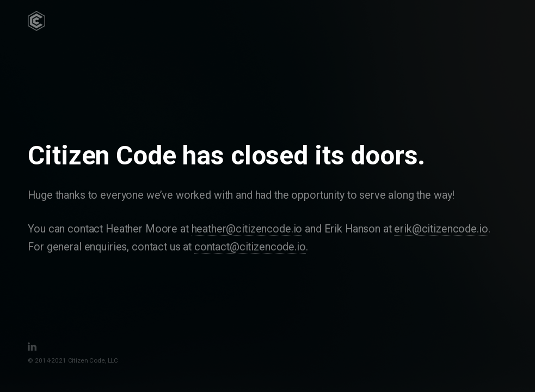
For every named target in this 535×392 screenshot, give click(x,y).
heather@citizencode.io (247, 229)
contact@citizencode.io (250, 247)
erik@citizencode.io (441, 229)
